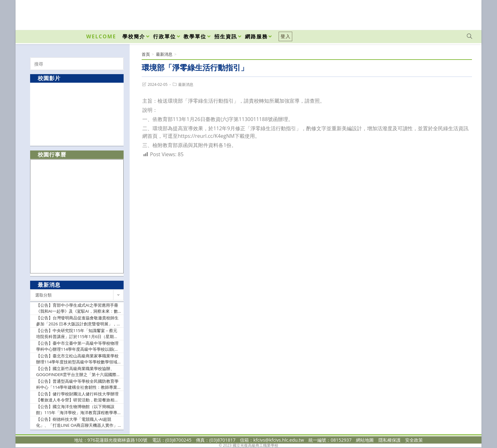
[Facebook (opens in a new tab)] (433, 13)
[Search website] (469, 36)
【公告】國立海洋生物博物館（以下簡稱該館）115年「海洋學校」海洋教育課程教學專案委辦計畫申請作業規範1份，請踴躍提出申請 (78, 410)
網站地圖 (365, 440)
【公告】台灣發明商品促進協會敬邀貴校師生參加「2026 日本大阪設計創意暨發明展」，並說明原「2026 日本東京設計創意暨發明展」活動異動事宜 (78, 321)
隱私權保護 (390, 440)
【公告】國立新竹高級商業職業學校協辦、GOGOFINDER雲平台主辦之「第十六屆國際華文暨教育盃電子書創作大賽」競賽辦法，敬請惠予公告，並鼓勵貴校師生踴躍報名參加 (78, 372)
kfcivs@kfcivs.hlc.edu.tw (279, 440)
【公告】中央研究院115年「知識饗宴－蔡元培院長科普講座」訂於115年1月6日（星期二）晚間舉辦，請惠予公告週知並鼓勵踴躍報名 (77, 334)
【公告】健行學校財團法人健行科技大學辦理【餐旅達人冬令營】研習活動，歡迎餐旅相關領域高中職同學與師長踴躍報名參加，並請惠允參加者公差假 (77, 397)
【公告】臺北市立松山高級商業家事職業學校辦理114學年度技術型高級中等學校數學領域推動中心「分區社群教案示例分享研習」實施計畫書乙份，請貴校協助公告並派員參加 (77, 359)
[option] (77, 114)
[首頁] (146, 54)
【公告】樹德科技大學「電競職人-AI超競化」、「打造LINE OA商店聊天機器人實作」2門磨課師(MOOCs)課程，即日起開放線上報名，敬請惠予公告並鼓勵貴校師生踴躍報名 (78, 422)
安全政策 (414, 440)
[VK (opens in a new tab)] (461, 13)
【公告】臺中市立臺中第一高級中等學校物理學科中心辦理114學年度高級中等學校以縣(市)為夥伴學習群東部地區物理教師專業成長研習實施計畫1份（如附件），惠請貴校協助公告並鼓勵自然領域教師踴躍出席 (78, 346)
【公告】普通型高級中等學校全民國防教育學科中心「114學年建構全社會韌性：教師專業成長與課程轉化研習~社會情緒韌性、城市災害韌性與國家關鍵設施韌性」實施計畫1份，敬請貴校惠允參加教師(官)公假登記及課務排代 (78, 384)
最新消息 (186, 84)
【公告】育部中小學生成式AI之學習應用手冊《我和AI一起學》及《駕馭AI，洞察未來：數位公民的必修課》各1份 (77, 308)
